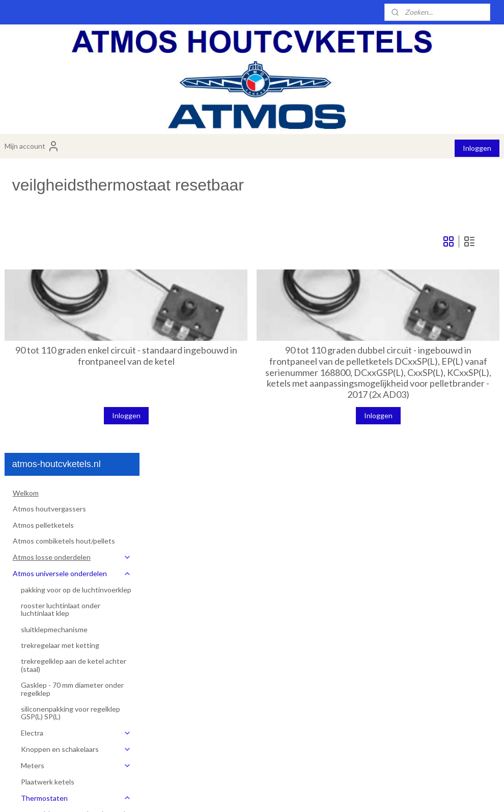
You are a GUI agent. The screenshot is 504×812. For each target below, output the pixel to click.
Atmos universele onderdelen (72, 287)
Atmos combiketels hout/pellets (64, 254)
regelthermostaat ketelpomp (75, 551)
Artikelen (36, 686)
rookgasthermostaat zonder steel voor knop (74, 594)
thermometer (50, 670)
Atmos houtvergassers (49, 222)
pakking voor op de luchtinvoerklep (76, 302)
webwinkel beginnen (282, 793)
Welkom (26, 206)
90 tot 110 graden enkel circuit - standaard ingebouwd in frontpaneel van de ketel (234, 366)
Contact (26, 734)
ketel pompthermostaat (67, 654)
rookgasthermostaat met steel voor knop (78, 571)
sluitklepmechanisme (54, 342)
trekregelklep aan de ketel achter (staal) (74, 378)
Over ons (27, 718)
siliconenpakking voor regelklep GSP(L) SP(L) (71, 426)
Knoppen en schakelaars (76, 462)
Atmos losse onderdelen (72, 270)
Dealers (25, 750)
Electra (76, 446)
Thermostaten (76, 511)
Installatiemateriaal (43, 702)
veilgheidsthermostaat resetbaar (65, 618)
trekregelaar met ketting (60, 358)
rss (247, 793)
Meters (76, 479)
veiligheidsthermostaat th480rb (80, 639)
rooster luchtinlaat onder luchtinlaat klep (61, 322)
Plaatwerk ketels (48, 495)
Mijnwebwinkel (365, 793)
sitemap (228, 793)
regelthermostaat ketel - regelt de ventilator (79, 531)
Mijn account (32, 146)
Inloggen (477, 148)
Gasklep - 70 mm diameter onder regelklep (72, 402)
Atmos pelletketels (43, 238)
